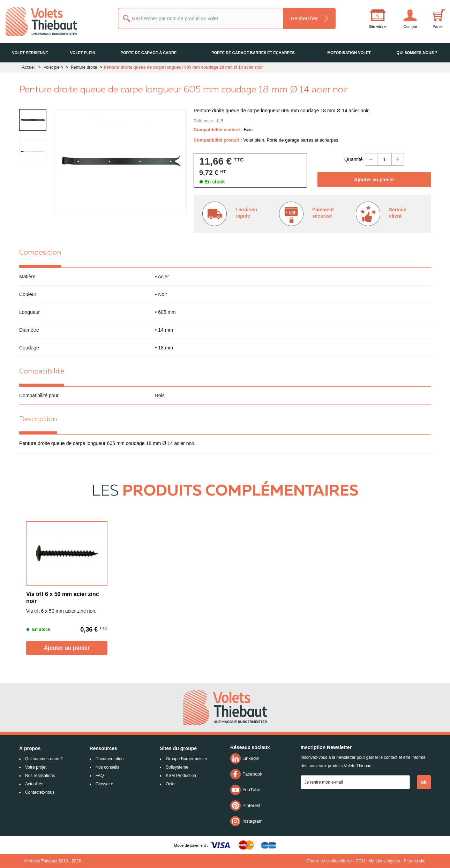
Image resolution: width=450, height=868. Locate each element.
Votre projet (36, 767)
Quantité (354, 159)
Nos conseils (107, 767)
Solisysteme (177, 767)
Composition (40, 253)
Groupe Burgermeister (186, 759)
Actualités (34, 784)
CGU (360, 861)
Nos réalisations (40, 776)
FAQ (100, 776)
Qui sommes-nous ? (44, 759)
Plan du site (415, 861)
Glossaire (104, 784)
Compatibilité (42, 372)
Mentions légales (384, 861)
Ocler (171, 784)
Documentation (110, 759)
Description (38, 420)
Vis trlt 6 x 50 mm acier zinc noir (63, 598)
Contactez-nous (40, 792)
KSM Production (181, 776)
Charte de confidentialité (329, 861)
